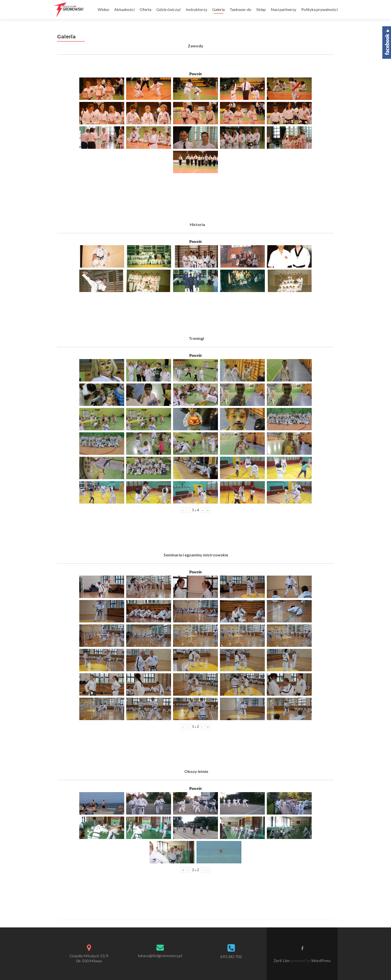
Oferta (146, 9)
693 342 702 (231, 956)
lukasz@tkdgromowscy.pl (160, 955)
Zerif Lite (282, 960)
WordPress (321, 960)
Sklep (261, 9)
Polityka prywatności (319, 9)
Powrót (195, 74)
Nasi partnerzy (284, 9)
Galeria (218, 9)
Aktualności (124, 9)
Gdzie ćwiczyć (169, 9)
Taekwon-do (241, 9)
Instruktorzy (196, 9)
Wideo (103, 9)
